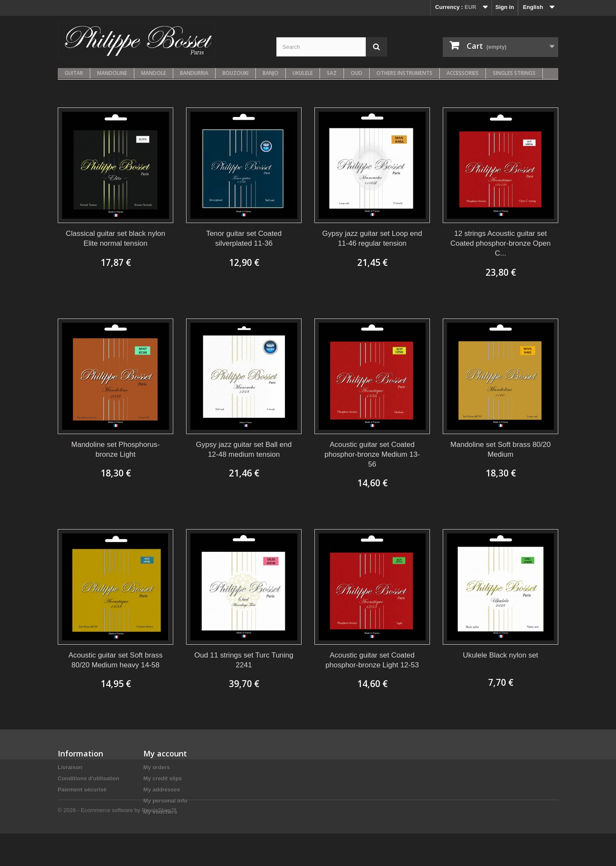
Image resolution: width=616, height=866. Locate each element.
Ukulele (303, 73)
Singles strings (514, 73)
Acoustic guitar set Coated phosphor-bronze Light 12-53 (372, 660)
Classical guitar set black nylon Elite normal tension (115, 238)
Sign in (505, 7)
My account (165, 753)
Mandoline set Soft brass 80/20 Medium (500, 449)
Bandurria (194, 73)
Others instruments (404, 73)
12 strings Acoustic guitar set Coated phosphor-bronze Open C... (500, 243)
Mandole (154, 73)
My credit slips (163, 778)
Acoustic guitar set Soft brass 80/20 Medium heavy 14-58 (115, 660)
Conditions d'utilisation (89, 778)
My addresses (162, 790)
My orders (157, 767)
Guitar (74, 73)
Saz (332, 73)
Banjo (271, 73)
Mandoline (112, 73)
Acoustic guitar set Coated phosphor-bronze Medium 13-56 (372, 454)
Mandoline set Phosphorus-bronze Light (116, 449)
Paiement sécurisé (82, 790)
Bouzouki (235, 73)
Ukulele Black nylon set (500, 655)
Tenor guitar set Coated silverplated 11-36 (244, 238)
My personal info (165, 801)
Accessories (463, 73)
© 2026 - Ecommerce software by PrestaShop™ (117, 843)
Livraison (70, 767)
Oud (357, 73)
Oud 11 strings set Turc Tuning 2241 (244, 660)
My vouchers (160, 812)
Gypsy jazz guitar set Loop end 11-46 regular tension (372, 238)
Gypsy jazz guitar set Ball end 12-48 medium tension (244, 449)
